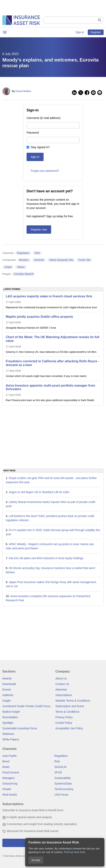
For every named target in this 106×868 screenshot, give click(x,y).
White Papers (11, 739)
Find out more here (74, 852)
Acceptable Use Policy (69, 728)
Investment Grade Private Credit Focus (26, 706)
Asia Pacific (10, 756)
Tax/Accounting (64, 789)
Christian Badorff (24, 274)
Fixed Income (11, 772)
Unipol (8, 267)
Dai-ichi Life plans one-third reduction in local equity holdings (46, 558)
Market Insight (11, 712)
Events (7, 690)
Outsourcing (10, 784)
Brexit (6, 761)
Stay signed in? (40, 147)
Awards (7, 678)
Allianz (21, 267)
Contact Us (62, 684)
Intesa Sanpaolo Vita (61, 260)
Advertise (61, 690)
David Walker (23, 91)
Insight (6, 701)
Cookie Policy (64, 723)
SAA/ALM (61, 767)
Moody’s (24, 260)
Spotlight (8, 723)
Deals (6, 767)
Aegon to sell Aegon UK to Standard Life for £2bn (39, 492)
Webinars (8, 734)
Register (96, 32)
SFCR (58, 772)
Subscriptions (64, 695)
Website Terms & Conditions (73, 701)
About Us (61, 678)
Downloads (9, 684)
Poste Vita (84, 260)
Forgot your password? (45, 171)
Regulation (23, 253)
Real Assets (10, 795)
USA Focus (61, 795)
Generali (39, 260)
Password (33, 133)
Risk (37, 253)
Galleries (8, 695)
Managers (9, 778)
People (7, 789)
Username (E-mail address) (43, 118)
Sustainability (63, 778)
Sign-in (80, 32)
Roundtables (10, 717)
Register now (39, 230)
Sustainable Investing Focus (20, 728)
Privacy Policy (64, 717)
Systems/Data (63, 784)
